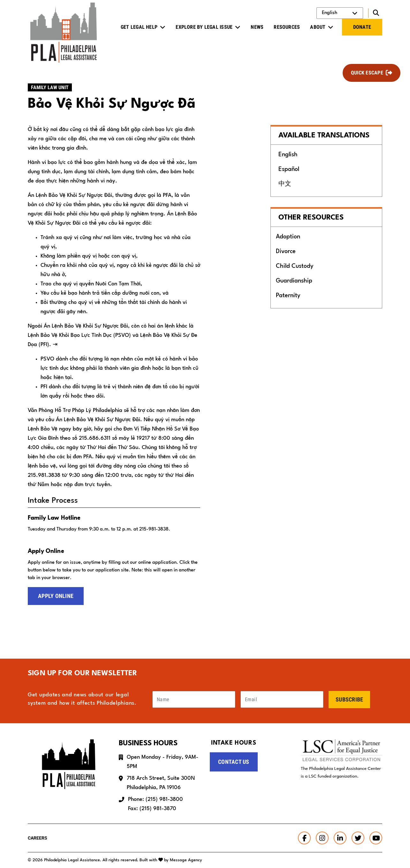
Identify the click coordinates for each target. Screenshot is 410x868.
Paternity (288, 296)
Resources (287, 27)
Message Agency (186, 860)
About (318, 27)
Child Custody (295, 266)
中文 (285, 184)
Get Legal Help (139, 27)
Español (289, 169)
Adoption (288, 237)
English (288, 155)
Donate (362, 27)
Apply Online (56, 596)
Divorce (286, 252)
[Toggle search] (375, 13)
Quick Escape (367, 73)
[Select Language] (340, 13)
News (257, 27)
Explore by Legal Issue (204, 27)
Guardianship (294, 281)
